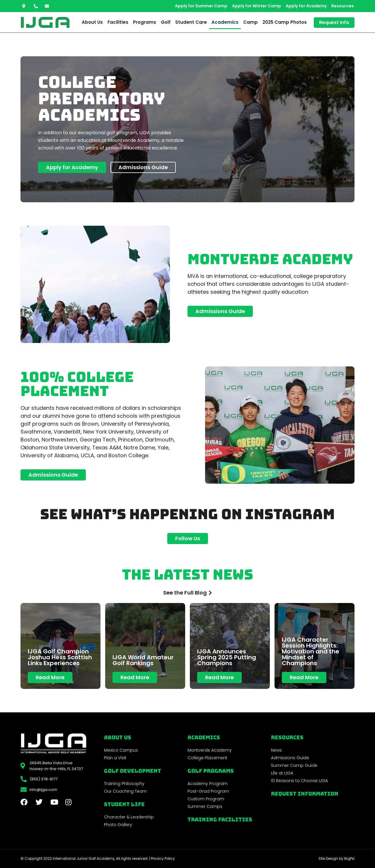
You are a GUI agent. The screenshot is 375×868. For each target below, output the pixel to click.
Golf (166, 22)
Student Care (191, 22)
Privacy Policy (163, 858)
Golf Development (133, 771)
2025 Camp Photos (285, 22)
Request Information (305, 794)
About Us (92, 22)
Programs (145, 22)
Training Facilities (220, 819)
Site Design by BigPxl (336, 858)
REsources (287, 737)
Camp (250, 22)
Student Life (124, 804)
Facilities (118, 22)
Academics (225, 22)
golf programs (211, 771)
